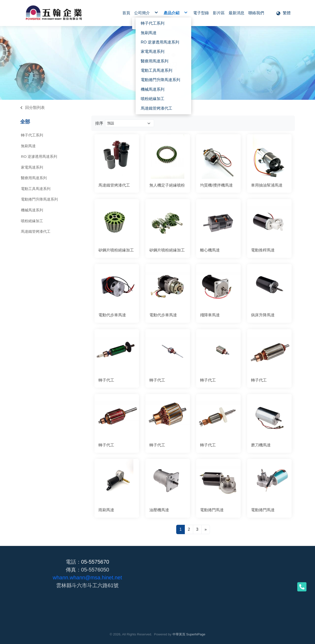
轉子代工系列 (32, 135)
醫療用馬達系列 (34, 178)
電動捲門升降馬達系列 (39, 199)
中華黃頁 (179, 634)
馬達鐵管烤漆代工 (36, 231)
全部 (25, 122)
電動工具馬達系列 (36, 189)
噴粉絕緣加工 (32, 221)
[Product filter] (130, 123)
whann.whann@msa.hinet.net (87, 578)
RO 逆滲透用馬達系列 (39, 156)
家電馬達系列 (32, 167)
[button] (283, 13)
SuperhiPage (196, 634)
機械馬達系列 (32, 210)
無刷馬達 (28, 146)
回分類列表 (35, 108)
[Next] (206, 529)
